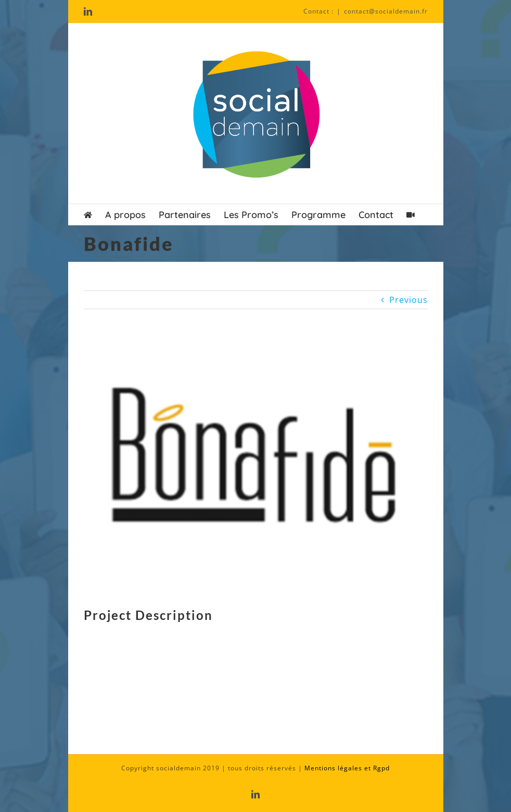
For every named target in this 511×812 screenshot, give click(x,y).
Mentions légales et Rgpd (347, 768)
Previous (408, 300)
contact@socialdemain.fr (386, 11)
